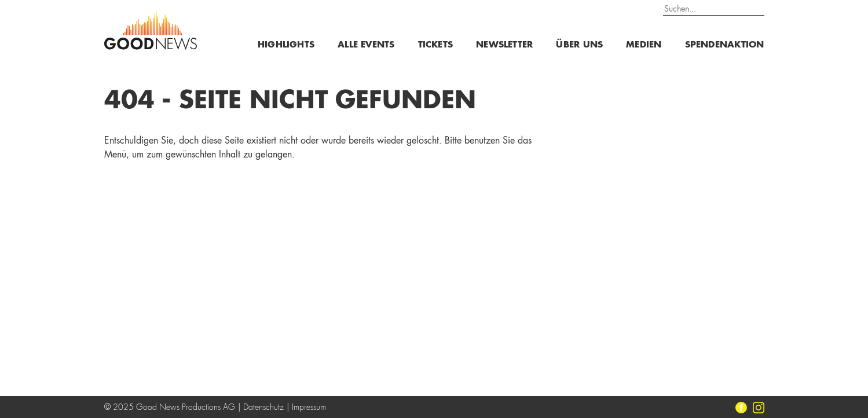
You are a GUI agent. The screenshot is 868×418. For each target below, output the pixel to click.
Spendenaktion (725, 45)
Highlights (286, 45)
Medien (644, 45)
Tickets (436, 45)
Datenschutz (263, 408)
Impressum (309, 408)
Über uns (579, 45)
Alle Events (366, 45)
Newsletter (504, 45)
